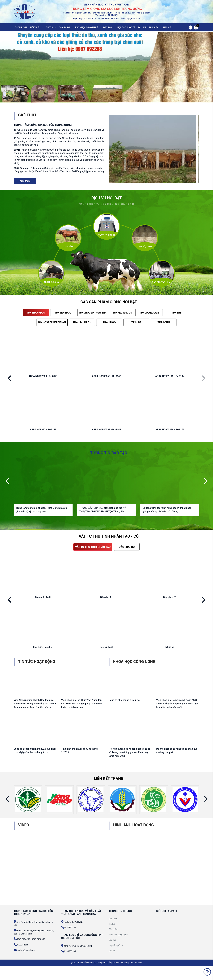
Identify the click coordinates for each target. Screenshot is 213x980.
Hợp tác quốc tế (116, 945)
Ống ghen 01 (170, 597)
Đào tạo (112, 940)
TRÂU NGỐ (109, 322)
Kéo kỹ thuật (106, 647)
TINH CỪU (164, 322)
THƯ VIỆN (154, 27)
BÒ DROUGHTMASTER (93, 313)
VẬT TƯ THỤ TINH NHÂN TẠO (93, 547)
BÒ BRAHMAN (36, 313)
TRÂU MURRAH (82, 322)
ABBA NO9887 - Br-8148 (43, 430)
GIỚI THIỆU (36, 27)
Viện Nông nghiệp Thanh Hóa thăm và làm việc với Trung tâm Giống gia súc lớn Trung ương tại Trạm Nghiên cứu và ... (35, 704)
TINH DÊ (136, 322)
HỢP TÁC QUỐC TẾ (126, 27)
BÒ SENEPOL (63, 313)
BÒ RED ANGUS (123, 313)
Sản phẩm (113, 929)
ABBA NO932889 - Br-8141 (43, 376)
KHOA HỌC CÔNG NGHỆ (88, 27)
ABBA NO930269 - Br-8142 (107, 376)
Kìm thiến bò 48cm (43, 647)
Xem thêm (25, 181)
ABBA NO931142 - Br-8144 (170, 376)
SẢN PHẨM (66, 27)
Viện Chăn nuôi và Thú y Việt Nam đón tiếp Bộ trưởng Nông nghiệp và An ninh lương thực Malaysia (82, 704)
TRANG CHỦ (21, 27)
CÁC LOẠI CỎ (127, 547)
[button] (10, 379)
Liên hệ (112, 951)
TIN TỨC (51, 27)
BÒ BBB (177, 313)
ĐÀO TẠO (109, 27)
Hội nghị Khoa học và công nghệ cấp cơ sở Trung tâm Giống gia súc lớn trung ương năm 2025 (130, 752)
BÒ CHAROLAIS (150, 313)
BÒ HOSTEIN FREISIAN (52, 322)
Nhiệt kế (170, 647)
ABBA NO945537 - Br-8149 (107, 430)
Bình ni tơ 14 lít (43, 597)
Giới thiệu (113, 919)
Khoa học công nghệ (118, 935)
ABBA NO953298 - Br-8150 (170, 430)
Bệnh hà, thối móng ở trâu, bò (124, 700)
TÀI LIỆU (142, 27)
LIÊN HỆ (167, 27)
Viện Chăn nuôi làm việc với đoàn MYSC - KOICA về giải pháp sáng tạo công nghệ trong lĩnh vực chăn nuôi (178, 704)
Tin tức (112, 924)
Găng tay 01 (106, 597)
